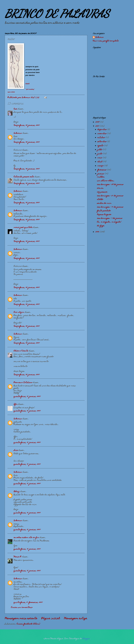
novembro (102, 134)
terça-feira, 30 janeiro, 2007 (27, 125)
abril (100, 162)
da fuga (101, 226)
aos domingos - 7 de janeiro (110, 218)
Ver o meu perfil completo (106, 41)
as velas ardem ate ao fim (26, 538)
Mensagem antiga (76, 619)
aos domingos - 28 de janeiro (110, 185)
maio (100, 158)
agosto (101, 146)
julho (100, 150)
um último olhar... (106, 181)
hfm (16, 404)
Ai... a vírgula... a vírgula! (109, 222)
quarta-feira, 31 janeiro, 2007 (27, 397)
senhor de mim (104, 203)
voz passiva (102, 192)
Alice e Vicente (21, 351)
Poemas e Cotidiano (23, 383)
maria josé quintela (23, 227)
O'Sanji (17, 492)
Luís (16, 450)
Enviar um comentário (22, 607)
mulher (101, 177)
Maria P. (18, 557)
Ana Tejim (19, 312)
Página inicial (51, 619)
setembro (102, 142)
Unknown (18, 133)
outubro (102, 138)
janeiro (101, 174)
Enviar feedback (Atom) (28, 624)
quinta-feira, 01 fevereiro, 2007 (28, 602)
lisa (15, 109)
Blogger (86, 639)
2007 (98, 126)
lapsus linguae (104, 215)
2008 (98, 122)
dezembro (102, 130)
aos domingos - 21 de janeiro (110, 196)
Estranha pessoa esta (24, 177)
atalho (100, 200)
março (101, 166)
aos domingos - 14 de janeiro (110, 207)
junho (100, 154)
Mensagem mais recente (21, 619)
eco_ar (100, 188)
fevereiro (102, 170)
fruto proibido (104, 211)
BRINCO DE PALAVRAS (57, 14)
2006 (98, 232)
